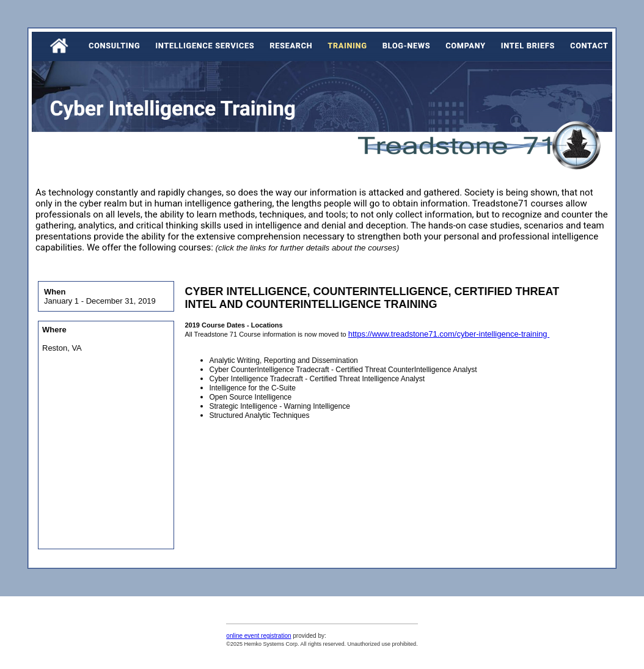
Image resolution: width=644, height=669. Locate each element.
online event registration (258, 636)
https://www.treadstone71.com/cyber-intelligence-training (449, 334)
